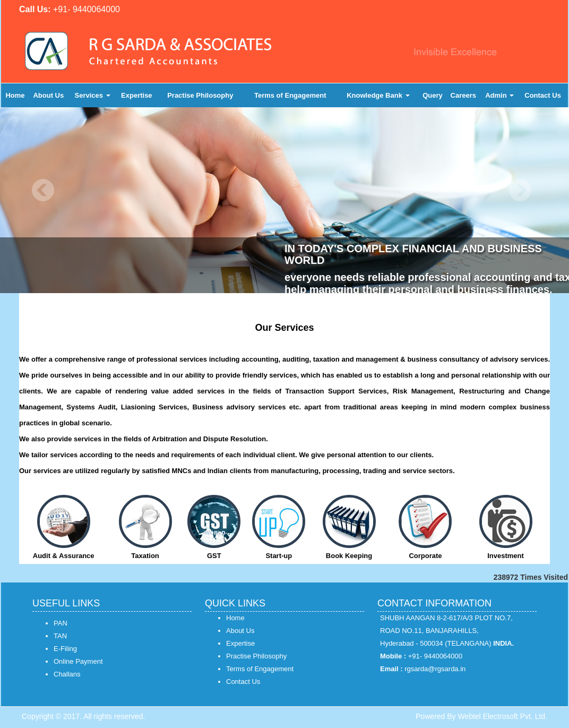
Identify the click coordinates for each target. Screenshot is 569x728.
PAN (61, 623)
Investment (506, 556)
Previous (43, 190)
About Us (48, 95)
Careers (463, 95)
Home (15, 95)
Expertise (137, 95)
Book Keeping (349, 556)
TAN (60, 636)
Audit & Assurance (64, 556)
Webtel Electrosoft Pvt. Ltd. (502, 716)
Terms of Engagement (290, 95)
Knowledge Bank (378, 95)
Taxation (145, 556)
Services (93, 95)
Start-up (279, 556)
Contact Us (543, 95)
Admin (499, 95)
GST (214, 556)
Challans (67, 674)
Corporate (425, 556)
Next (520, 190)
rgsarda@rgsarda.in (435, 669)
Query (433, 95)
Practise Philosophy (200, 95)
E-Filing (65, 649)
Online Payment (78, 661)
